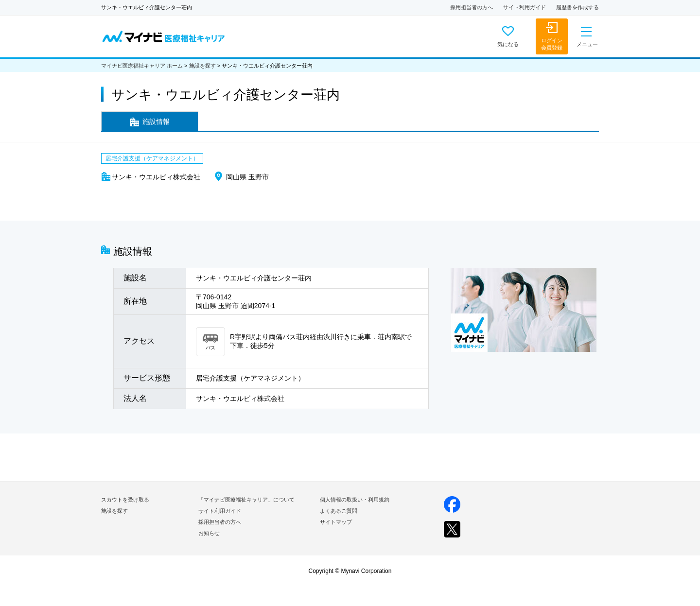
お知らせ (209, 533)
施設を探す (202, 66)
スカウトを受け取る (125, 500)
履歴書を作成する (577, 7)
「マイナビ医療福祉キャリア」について (246, 500)
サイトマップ (336, 522)
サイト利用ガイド (525, 7)
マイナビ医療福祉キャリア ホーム (142, 66)
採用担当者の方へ (472, 7)
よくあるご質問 (339, 511)
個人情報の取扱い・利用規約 (355, 500)
